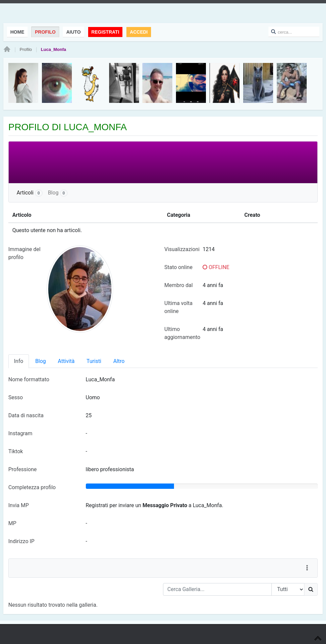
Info (19, 361)
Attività (66, 361)
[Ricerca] (311, 589)
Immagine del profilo (24, 253)
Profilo (26, 49)
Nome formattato (29, 379)
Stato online (178, 267)
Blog (58, 193)
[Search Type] (288, 589)
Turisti (94, 361)
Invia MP (19, 505)
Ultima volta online (178, 307)
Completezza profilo (32, 487)
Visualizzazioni (182, 249)
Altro (119, 361)
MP (12, 523)
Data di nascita (26, 415)
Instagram (20, 433)
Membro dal (178, 285)
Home (7, 50)
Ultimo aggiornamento (182, 333)
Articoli (30, 193)
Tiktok (16, 451)
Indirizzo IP (21, 541)
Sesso (16, 397)
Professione (22, 469)
